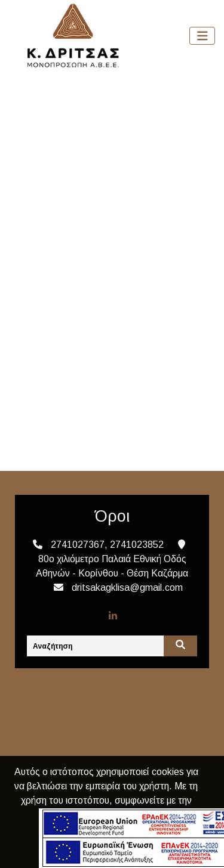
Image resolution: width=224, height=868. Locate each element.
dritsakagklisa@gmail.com (127, 588)
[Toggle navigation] (202, 36)
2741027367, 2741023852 (107, 545)
